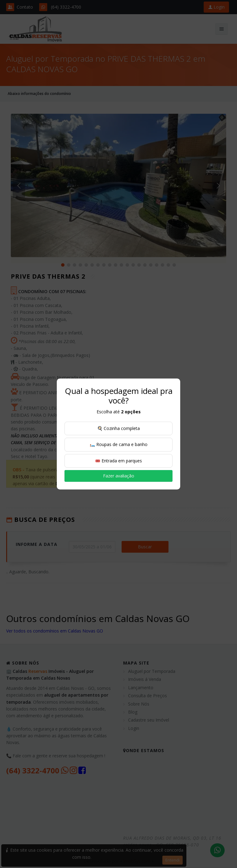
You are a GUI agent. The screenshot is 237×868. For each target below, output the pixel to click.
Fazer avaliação (119, 476)
